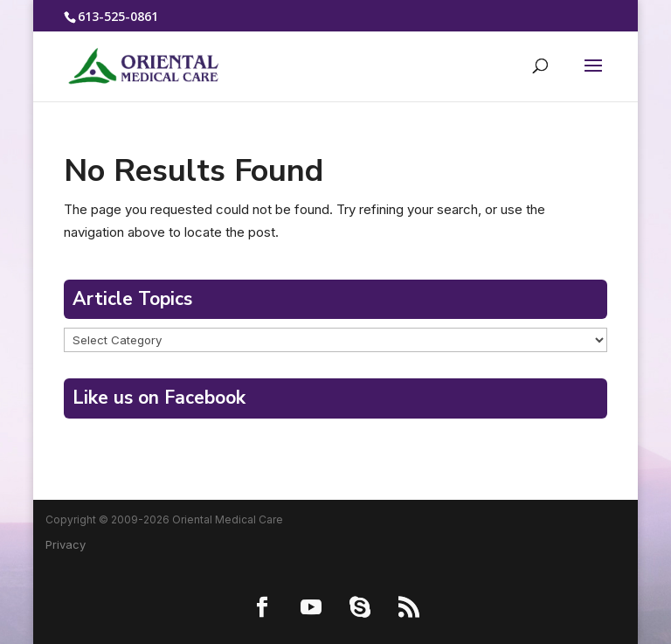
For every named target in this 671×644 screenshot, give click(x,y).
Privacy (66, 544)
